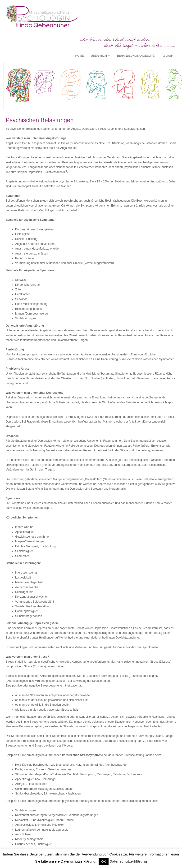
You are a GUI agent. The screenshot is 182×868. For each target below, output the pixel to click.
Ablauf (167, 56)
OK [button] (104, 862)
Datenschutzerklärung (128, 861)
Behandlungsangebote (136, 56)
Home (80, 56)
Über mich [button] (101, 56)
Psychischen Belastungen (40, 120)
